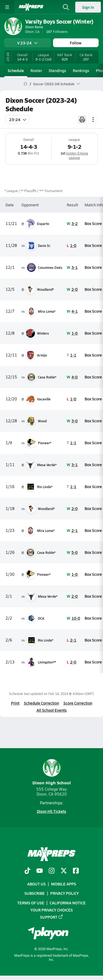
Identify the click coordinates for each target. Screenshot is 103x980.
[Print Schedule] (82, 119)
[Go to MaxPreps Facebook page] (76, 871)
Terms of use (31, 903)
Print (15, 703)
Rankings (81, 70)
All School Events (52, 710)
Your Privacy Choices (52, 910)
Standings (57, 70)
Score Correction (78, 703)
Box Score (93, 223)
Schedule (16, 70)
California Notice (68, 903)
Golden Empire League (77, 155)
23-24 (18, 119)
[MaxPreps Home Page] (25, 84)
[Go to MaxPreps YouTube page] (40, 871)
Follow (76, 43)
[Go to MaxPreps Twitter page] (64, 871)
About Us (36, 884)
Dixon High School (52, 772)
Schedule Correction (41, 703)
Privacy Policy (65, 893)
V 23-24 (27, 43)
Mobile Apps (64, 884)
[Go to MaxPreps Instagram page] (52, 871)
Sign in (88, 7)
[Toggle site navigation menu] (7, 7)
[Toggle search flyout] (66, 7)
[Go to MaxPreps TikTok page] (27, 871)
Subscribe (35, 893)
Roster (36, 70)
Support (52, 917)
